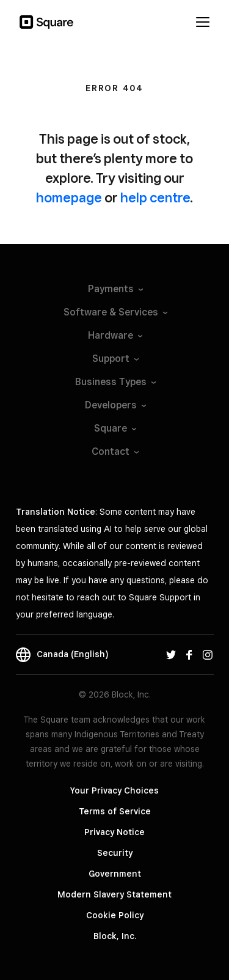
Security (115, 853)
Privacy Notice (114, 832)
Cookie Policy (115, 915)
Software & (115, 312)
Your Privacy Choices (114, 790)
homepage (69, 197)
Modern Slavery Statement (114, 894)
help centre (155, 197)
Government (115, 874)
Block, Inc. (115, 936)
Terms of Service (115, 811)
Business (115, 382)
